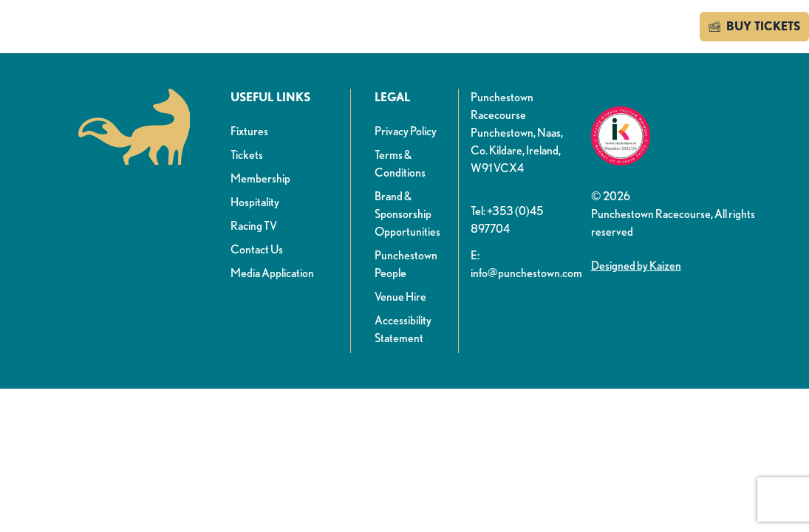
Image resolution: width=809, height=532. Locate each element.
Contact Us (257, 249)
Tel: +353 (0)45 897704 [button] (507, 220)
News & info (249, 28)
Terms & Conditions (400, 164)
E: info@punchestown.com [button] (525, 264)
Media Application (272, 273)
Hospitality (255, 202)
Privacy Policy (406, 131)
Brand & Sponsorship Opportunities (407, 214)
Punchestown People (406, 264)
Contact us (647, 26)
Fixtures (249, 131)
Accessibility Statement (403, 329)
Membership (260, 178)
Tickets (247, 155)
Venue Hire (400, 297)
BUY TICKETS (754, 27)
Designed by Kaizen (636, 266)
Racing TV (254, 226)
